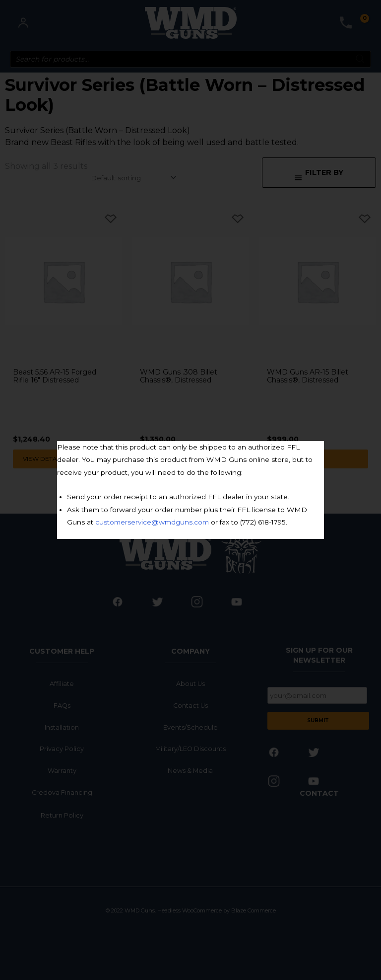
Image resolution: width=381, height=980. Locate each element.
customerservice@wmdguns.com (152, 522)
